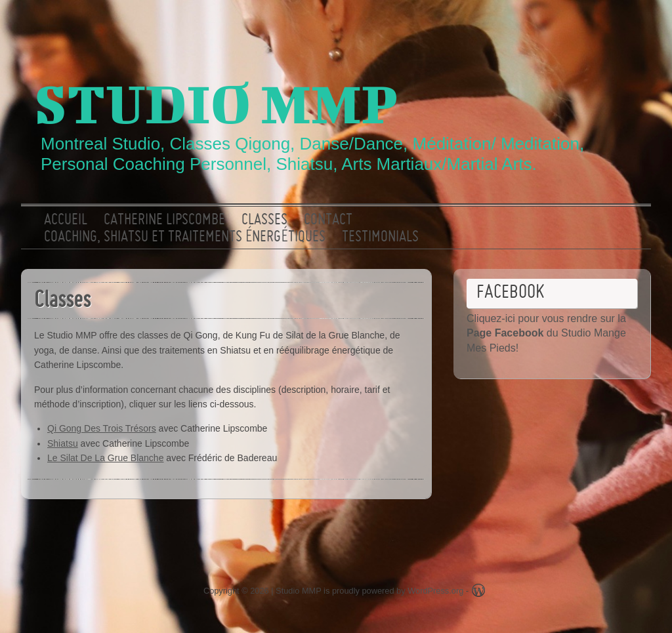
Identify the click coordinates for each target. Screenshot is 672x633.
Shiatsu (63, 443)
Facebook (627, 23)
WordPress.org (435, 591)
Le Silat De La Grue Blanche (105, 458)
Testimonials (380, 237)
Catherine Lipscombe (164, 220)
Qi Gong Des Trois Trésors (102, 428)
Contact (328, 220)
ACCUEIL (66, 220)
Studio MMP (216, 103)
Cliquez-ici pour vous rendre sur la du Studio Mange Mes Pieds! (546, 333)
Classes (264, 220)
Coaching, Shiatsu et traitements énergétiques (185, 237)
